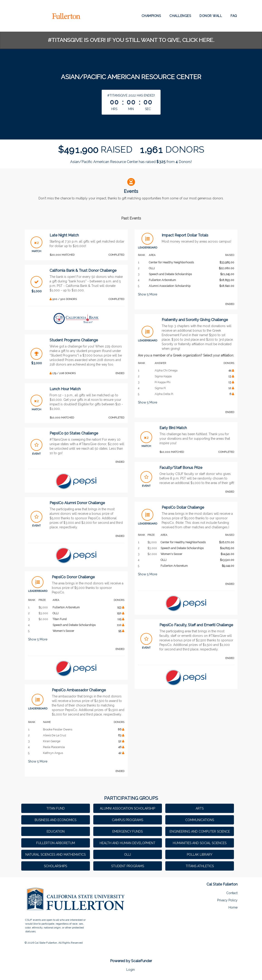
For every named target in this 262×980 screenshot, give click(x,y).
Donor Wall (211, 16)
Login (131, 970)
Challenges (180, 16)
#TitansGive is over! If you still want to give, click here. (131, 40)
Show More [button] (38, 639)
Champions (151, 16)
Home (233, 907)
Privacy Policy (227, 900)
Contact (232, 893)
